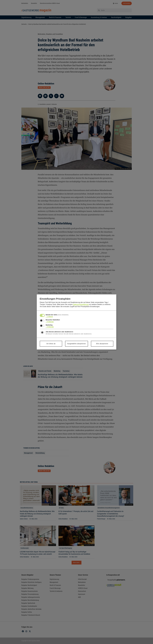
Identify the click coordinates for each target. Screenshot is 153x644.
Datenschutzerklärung (81, 304)
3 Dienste (50, 327)
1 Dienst (49, 317)
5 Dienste (50, 322)
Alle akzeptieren (102, 344)
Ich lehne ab (51, 344)
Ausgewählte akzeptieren (77, 344)
